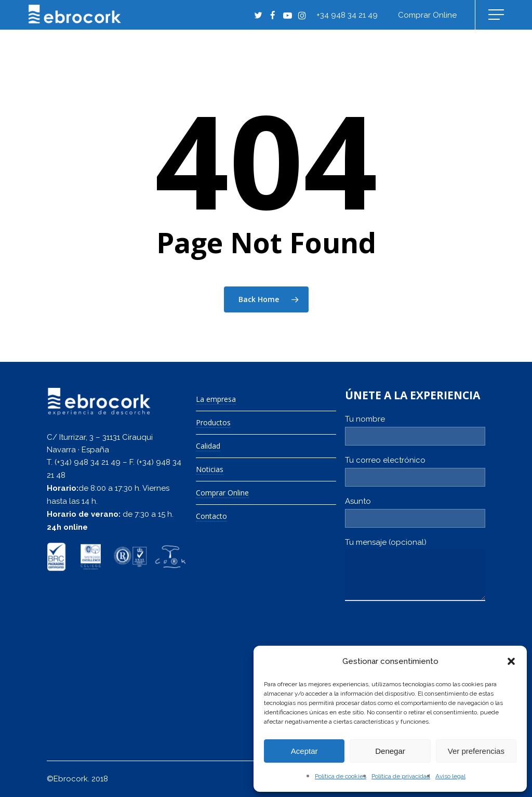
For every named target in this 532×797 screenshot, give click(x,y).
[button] (511, 661)
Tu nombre (415, 430)
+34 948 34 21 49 (347, 15)
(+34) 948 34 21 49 (88, 462)
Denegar (390, 751)
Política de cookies (341, 776)
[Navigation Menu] (497, 15)
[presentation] (424, 638)
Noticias (210, 470)
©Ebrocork (67, 779)
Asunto (415, 512)
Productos (213, 423)
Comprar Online (222, 493)
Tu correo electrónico (415, 471)
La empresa (216, 400)
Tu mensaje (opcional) (415, 571)
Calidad (208, 446)
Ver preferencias (476, 751)
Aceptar (304, 751)
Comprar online (427, 15)
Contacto (211, 517)
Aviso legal (450, 776)
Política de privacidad (401, 776)
